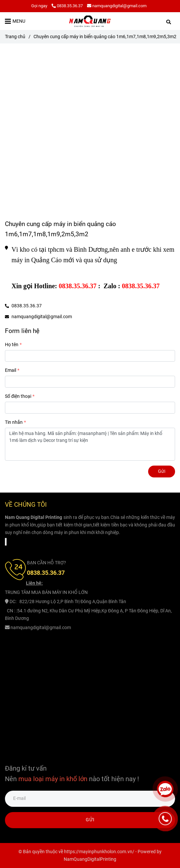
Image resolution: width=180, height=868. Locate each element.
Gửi (162, 471)
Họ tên (12, 345)
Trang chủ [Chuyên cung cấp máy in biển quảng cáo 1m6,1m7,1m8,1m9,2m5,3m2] (15, 37)
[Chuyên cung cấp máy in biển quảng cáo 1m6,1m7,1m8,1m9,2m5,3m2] (90, 21)
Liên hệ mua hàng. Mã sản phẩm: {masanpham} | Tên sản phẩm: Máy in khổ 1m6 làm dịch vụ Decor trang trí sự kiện (90, 444)
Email (11, 370)
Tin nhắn (14, 422)
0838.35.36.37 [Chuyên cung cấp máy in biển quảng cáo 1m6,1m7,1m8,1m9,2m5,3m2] (67, 6)
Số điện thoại (18, 396)
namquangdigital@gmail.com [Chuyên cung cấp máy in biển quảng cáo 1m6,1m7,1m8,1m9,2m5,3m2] (117, 6)
